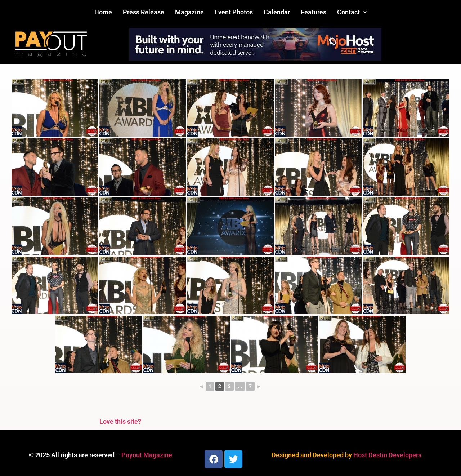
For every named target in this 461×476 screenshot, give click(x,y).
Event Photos (234, 12)
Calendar (277, 12)
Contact (352, 12)
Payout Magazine (147, 455)
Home (103, 12)
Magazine (189, 12)
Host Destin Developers (387, 455)
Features (314, 12)
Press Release (144, 12)
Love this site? (120, 421)
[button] (352, 12)
